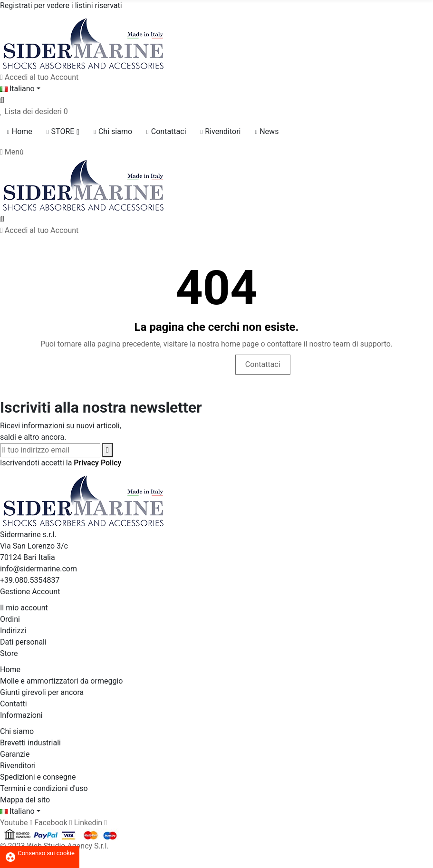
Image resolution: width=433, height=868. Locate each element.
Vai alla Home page (186, 364)
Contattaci (263, 364)
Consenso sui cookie (40, 853)
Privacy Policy (97, 463)
